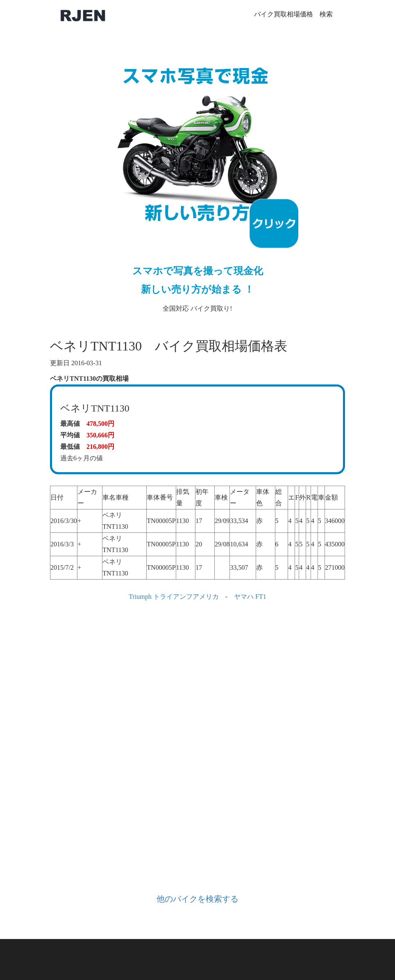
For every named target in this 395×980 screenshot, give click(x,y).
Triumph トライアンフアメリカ (174, 597)
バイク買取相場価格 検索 (293, 14)
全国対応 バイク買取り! (197, 178)
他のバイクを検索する (197, 899)
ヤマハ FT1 (250, 597)
